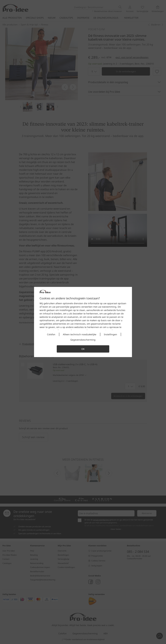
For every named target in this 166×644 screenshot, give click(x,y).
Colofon (51, 334)
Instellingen (110, 334)
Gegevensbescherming (83, 340)
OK (83, 349)
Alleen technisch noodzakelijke (80, 334)
